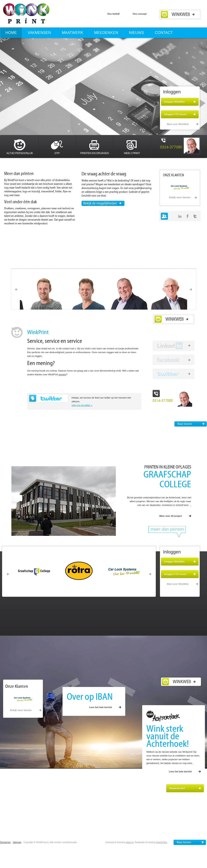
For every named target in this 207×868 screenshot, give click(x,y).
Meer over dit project (171, 516)
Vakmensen (39, 33)
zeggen (62, 374)
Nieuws (136, 33)
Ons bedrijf (114, 14)
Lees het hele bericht (100, 707)
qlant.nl (130, 842)
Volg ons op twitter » (82, 405)
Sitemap (17, 842)
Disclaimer (5, 842)
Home (11, 33)
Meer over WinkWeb (178, 124)
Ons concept (140, 14)
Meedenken (106, 33)
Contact (164, 33)
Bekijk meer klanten (180, 197)
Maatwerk (73, 33)
